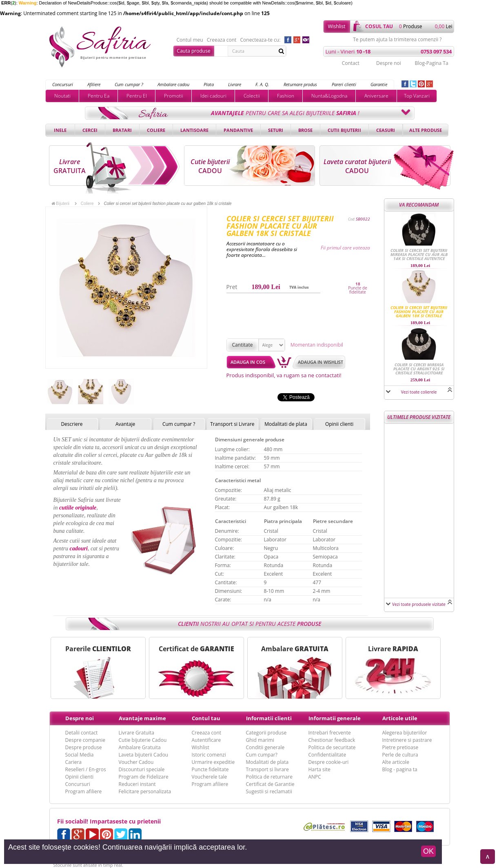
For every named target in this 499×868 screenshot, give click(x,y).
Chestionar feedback (332, 740)
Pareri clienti (344, 84)
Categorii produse (266, 733)
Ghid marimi (260, 740)
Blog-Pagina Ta (431, 63)
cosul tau (379, 26)
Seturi (276, 130)
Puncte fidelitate (210, 769)
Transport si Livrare (232, 424)
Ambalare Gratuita (140, 747)
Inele (60, 130)
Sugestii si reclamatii (269, 791)
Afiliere (94, 84)
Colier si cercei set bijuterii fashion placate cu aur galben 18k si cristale (419, 312)
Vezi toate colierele (419, 392)
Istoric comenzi (209, 755)
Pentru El (137, 96)
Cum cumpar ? (129, 84)
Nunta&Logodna (329, 96)
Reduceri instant (137, 784)
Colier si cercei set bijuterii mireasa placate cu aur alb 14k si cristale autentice (419, 254)
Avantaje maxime (142, 718)
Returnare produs (300, 84)
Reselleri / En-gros (86, 769)
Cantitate (243, 345)
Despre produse (84, 747)
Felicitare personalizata (145, 791)
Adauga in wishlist (320, 362)
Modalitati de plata (286, 424)
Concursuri (63, 84)
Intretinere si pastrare (407, 740)
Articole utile (400, 718)
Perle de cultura (400, 755)
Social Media (80, 755)
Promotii (174, 96)
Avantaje (125, 424)
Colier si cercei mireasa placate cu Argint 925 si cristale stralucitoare (419, 369)
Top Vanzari (417, 96)
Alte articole (396, 762)
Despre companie (85, 740)
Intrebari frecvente (330, 733)
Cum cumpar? (262, 755)
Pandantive (238, 130)
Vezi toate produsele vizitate (419, 604)
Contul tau (206, 718)
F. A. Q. (262, 84)
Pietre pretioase (400, 747)
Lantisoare (194, 130)
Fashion (286, 96)
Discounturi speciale (142, 769)
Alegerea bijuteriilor (405, 733)
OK (428, 851)
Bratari (122, 130)
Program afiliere (84, 791)
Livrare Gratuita (137, 733)
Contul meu (190, 40)
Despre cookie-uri (329, 762)
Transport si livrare (267, 769)
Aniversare (376, 96)
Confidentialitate (327, 755)
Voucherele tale (210, 777)
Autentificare (206, 740)
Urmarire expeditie (213, 762)
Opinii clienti (339, 424)
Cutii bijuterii (344, 130)
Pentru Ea (99, 96)
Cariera (73, 762)
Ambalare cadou (173, 84)
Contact (351, 63)
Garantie (379, 84)
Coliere (156, 130)
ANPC (315, 777)
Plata (209, 84)
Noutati (62, 96)
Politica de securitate (332, 747)
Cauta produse (193, 51)
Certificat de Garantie (270, 784)
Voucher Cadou (136, 762)
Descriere (72, 424)
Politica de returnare (269, 777)
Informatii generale (335, 718)
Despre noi (389, 63)
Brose (305, 130)
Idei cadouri (213, 96)
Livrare (235, 84)
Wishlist (336, 26)
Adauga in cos (248, 362)
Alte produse (426, 130)
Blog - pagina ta (400, 769)
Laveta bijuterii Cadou (144, 755)
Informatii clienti (269, 718)
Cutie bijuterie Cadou (143, 740)
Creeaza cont (222, 40)
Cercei (90, 130)
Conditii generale (265, 747)
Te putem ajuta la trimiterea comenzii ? (397, 40)
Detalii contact (82, 733)
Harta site (319, 769)
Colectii (252, 96)
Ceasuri (386, 130)
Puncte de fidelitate (358, 290)
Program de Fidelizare (144, 777)
